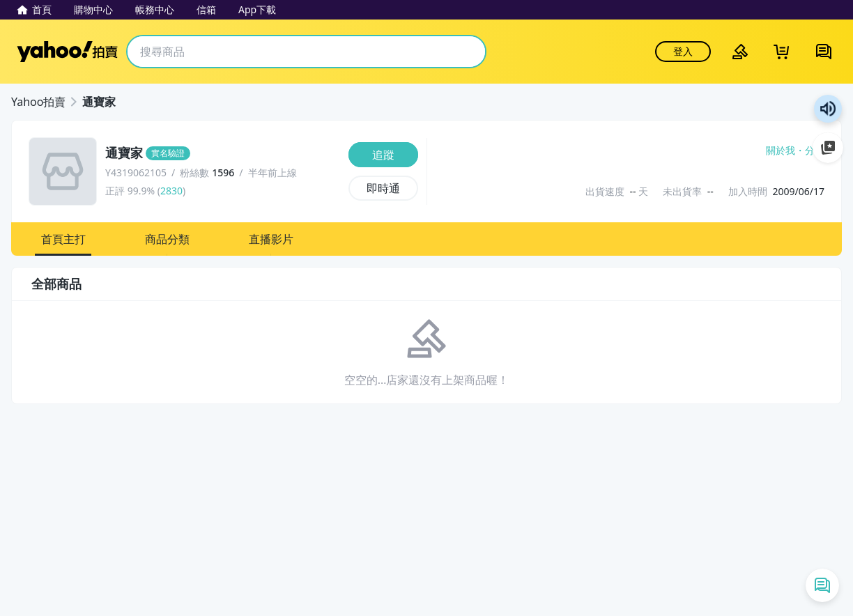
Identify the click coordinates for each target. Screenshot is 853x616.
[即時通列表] (822, 585)
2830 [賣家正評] (171, 191)
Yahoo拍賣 (67, 52)
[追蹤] (383, 155)
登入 (683, 51)
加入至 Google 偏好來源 (828, 148)
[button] (63, 239)
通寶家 (99, 102)
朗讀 (828, 109)
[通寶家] (223, 153)
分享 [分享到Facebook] (815, 151)
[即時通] (383, 188)
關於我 (781, 151)
